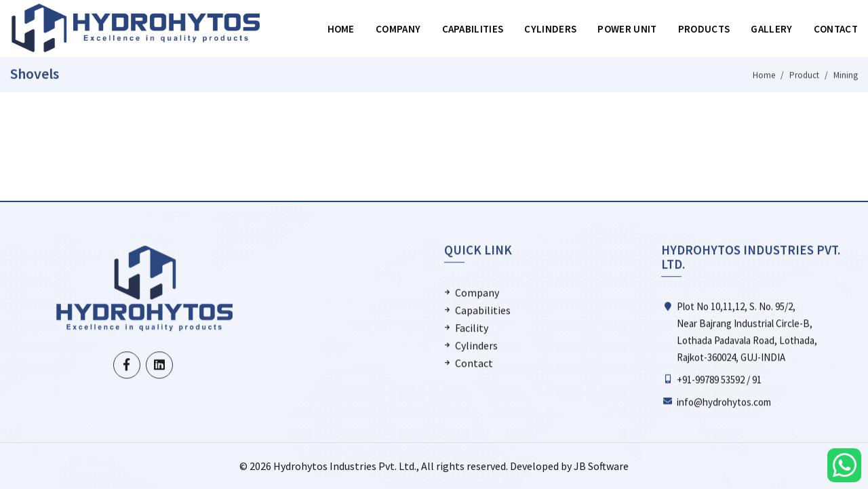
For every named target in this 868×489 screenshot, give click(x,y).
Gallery (771, 29)
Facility (472, 328)
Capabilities (473, 29)
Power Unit (627, 29)
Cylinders (550, 29)
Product (804, 76)
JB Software (601, 466)
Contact (836, 29)
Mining (846, 76)
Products (704, 29)
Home (341, 29)
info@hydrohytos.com (724, 402)
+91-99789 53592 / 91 (719, 379)
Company (398, 29)
